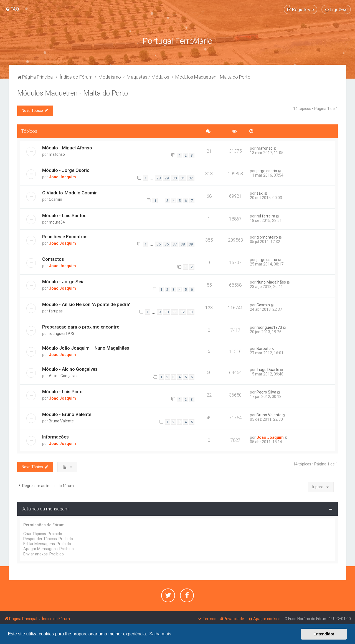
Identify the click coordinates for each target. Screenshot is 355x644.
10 (167, 312)
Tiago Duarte (268, 370)
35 (159, 244)
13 (191, 312)
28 (159, 178)
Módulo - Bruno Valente (67, 414)
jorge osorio (267, 171)
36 (167, 244)
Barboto (264, 349)
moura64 (57, 222)
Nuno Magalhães (271, 282)
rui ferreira (266, 216)
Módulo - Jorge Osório (66, 170)
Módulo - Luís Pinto (62, 392)
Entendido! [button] (324, 634)
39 (191, 244)
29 (167, 178)
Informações (55, 437)
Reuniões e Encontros (65, 237)
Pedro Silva (266, 392)
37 (175, 244)
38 (183, 244)
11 (175, 312)
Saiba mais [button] (160, 634)
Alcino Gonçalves (64, 376)
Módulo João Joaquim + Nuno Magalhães (86, 348)
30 (175, 178)
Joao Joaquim (62, 177)
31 (183, 178)
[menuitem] (12, 9)
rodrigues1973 (62, 334)
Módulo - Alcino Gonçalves (70, 369)
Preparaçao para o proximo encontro (81, 327)
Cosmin (55, 199)
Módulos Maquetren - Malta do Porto (73, 93)
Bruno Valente (61, 421)
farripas (56, 311)
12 (183, 312)
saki (260, 193)
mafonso (57, 154)
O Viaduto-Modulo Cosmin (70, 193)
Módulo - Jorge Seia (63, 282)
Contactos (53, 259)
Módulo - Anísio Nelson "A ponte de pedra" (86, 304)
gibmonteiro (267, 237)
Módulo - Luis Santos (64, 215)
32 (191, 178)
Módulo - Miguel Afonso (67, 148)
